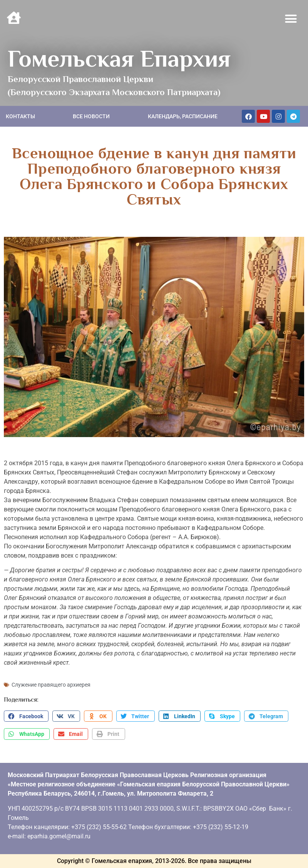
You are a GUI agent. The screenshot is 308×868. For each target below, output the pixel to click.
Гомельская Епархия (119, 59)
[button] (291, 19)
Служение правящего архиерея (51, 685)
